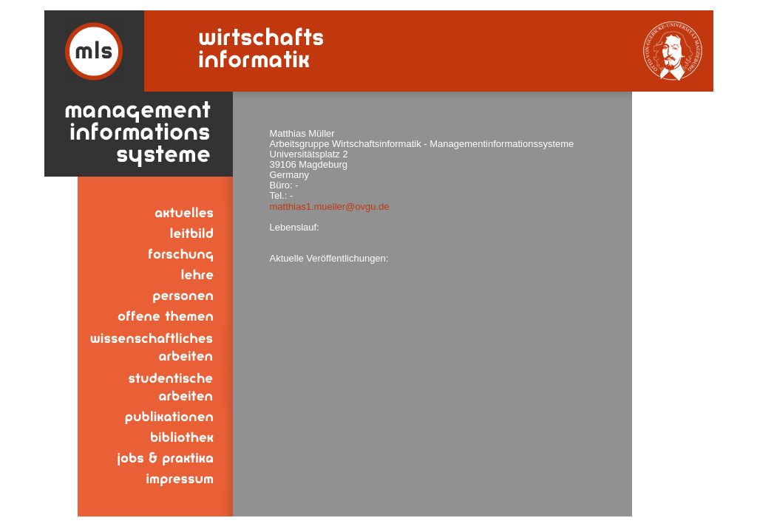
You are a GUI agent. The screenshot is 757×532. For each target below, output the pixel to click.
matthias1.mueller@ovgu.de (330, 207)
